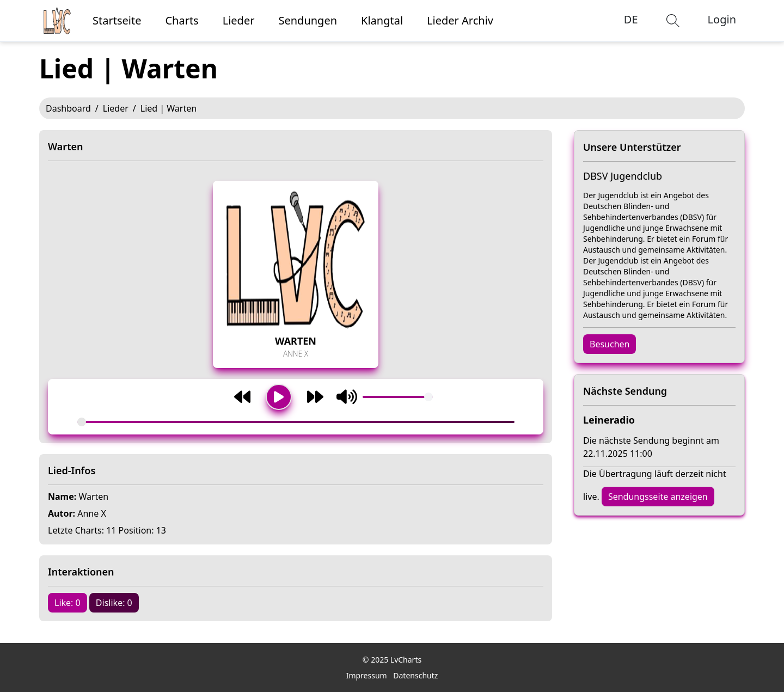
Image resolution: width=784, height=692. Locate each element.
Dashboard (68, 108)
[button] (673, 21)
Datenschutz (415, 675)
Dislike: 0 (114, 603)
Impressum (367, 675)
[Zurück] (242, 397)
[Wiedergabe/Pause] (279, 397)
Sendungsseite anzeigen (658, 497)
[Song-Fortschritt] (296, 422)
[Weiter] (315, 397)
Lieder (116, 108)
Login (722, 19)
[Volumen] (398, 397)
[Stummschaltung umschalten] (347, 397)
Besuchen (610, 344)
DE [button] (631, 19)
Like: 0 (68, 603)
